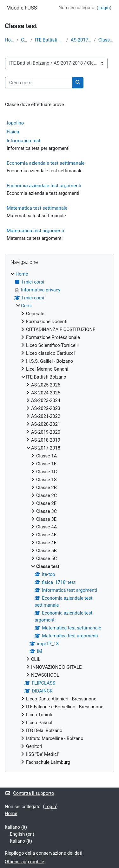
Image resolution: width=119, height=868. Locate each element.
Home (9, 40)
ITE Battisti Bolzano (49, 40)
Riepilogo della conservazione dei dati (43, 853)
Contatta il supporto (29, 793)
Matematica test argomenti (35, 231)
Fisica (13, 132)
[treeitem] (60, 518)
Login (104, 8)
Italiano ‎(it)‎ (16, 827)
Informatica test (23, 141)
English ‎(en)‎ (22, 834)
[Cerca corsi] (39, 83)
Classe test (106, 40)
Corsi (24, 40)
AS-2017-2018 (81, 40)
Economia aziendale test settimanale (46, 163)
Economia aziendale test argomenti (44, 186)
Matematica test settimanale (37, 208)
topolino (15, 123)
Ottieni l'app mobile (24, 862)
